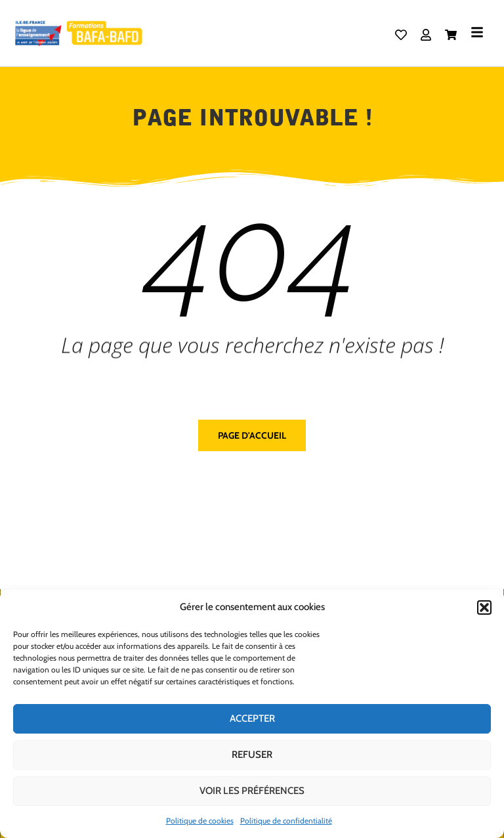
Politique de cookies (200, 821)
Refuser (252, 755)
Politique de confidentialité (286, 821)
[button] (484, 607)
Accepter (252, 718)
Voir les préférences (252, 791)
